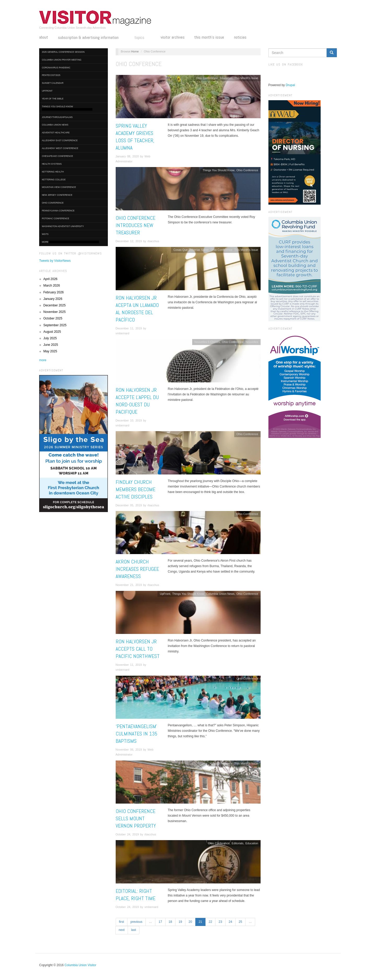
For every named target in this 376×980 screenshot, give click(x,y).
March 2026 (52, 286)
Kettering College (54, 180)
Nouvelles (252, 342)
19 (180, 922)
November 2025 (54, 312)
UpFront (47, 91)
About (44, 37)
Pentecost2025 (51, 75)
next (122, 930)
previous (136, 922)
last (134, 930)
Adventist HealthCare (56, 133)
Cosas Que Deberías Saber (191, 250)
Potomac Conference (55, 218)
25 (240, 922)
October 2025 (53, 318)
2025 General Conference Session (63, 52)
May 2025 (50, 351)
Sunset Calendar (53, 83)
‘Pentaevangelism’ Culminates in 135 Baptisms (136, 734)
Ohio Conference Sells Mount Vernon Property (136, 818)
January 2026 (53, 299)
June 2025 (51, 345)
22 (210, 922)
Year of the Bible (53, 99)
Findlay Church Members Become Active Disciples (136, 489)
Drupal (290, 85)
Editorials (237, 843)
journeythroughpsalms (57, 117)
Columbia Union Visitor (80, 965)
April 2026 (50, 279)
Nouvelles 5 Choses (207, 342)
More (70, 242)
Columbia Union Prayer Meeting (61, 60)
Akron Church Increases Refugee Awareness (137, 569)
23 (220, 922)
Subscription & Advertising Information (91, 38)
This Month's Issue (209, 37)
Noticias (240, 37)
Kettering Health (53, 172)
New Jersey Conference (57, 195)
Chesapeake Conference (57, 156)
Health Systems (52, 164)
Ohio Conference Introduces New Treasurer (136, 225)
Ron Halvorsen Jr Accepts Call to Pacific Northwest (138, 649)
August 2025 (52, 332)
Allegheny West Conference (60, 148)
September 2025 (55, 325)
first (122, 922)
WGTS (45, 234)
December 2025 (54, 305)
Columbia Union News (55, 125)
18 (170, 922)
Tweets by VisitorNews (55, 261)
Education (226, 78)
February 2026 (54, 292)
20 (190, 922)
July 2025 (50, 338)
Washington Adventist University (63, 226)
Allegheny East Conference (60, 140)
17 (160, 922)
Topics (143, 38)
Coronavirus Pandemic (56, 68)
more (43, 360)
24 (230, 922)
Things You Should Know (67, 108)
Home (135, 51)
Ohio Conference (53, 203)
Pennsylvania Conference (58, 211)
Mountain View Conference (59, 187)
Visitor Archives (173, 37)
